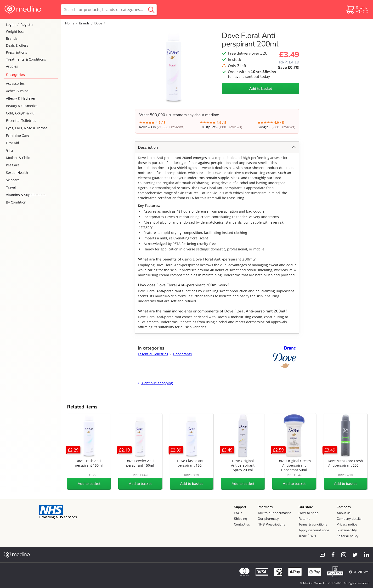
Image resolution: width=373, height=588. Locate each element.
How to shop (308, 513)
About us (344, 513)
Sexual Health (17, 172)
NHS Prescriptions (271, 524)
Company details (349, 519)
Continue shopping (155, 383)
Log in (11, 25)
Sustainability (347, 530)
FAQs (238, 513)
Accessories (15, 83)
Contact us (242, 524)
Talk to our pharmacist (274, 513)
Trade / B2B (307, 536)
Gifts (10, 150)
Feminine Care (18, 135)
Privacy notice (347, 524)
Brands (12, 38)
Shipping (240, 519)
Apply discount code (314, 530)
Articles (12, 66)
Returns (304, 519)
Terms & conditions (313, 524)
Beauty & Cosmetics (22, 106)
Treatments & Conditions (26, 59)
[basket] (357, 10)
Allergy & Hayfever (21, 98)
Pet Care (13, 165)
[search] (109, 10)
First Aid (13, 143)
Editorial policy (348, 536)
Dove (98, 23)
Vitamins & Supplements (26, 195)
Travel (11, 187)
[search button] (151, 10)
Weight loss (15, 31)
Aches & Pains (17, 91)
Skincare (13, 180)
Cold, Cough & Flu (20, 113)
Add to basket (261, 89)
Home (70, 23)
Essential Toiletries (21, 121)
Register (27, 25)
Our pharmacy (268, 519)
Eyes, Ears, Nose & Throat (26, 128)
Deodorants (182, 354)
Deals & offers (17, 45)
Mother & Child (18, 158)
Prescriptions (17, 52)
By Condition (16, 202)
